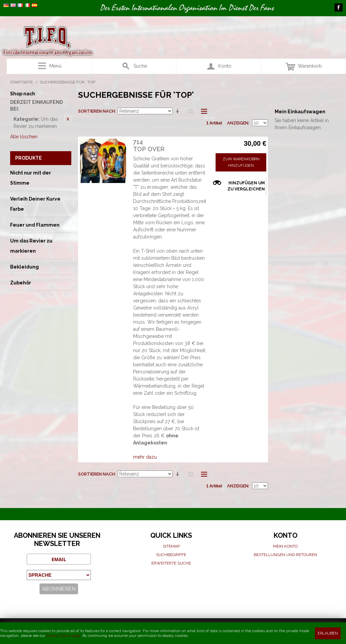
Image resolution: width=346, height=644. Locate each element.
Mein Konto (285, 546)
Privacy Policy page (63, 636)
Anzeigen (238, 123)
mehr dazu (145, 457)
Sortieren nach (96, 111)
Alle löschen (24, 137)
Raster (191, 111)
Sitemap (171, 546)
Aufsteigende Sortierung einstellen (179, 111)
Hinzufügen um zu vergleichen (246, 186)
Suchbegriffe (171, 555)
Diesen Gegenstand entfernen (68, 119)
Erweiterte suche (171, 563)
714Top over (149, 146)
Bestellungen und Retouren (286, 555)
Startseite (21, 82)
